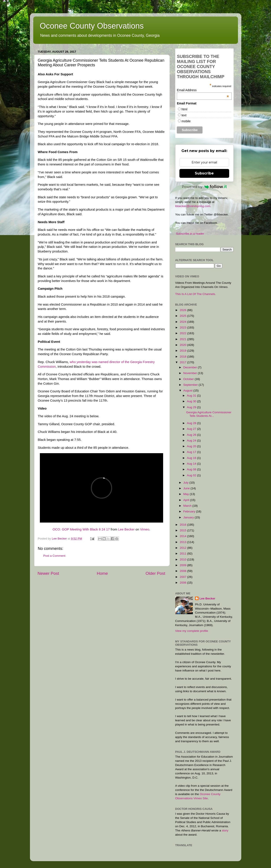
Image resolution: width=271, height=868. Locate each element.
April (187, 500)
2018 (183, 357)
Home (102, 573)
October (189, 379)
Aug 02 (192, 475)
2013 (183, 542)
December (191, 367)
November (191, 373)
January (189, 517)
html (184, 109)
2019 (183, 351)
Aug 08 (192, 469)
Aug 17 (192, 452)
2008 (183, 571)
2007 (183, 577)
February (190, 511)
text (184, 115)
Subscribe (204, 173)
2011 (183, 554)
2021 (183, 339)
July (186, 483)
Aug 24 (192, 440)
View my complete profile (192, 631)
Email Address (203, 90)
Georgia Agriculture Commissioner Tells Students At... (209, 414)
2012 (183, 548)
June (187, 488)
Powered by (204, 187)
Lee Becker (126, 529)
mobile (186, 121)
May (187, 494)
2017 (183, 362)
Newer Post (48, 573)
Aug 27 (192, 429)
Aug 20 (192, 446)
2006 (183, 583)
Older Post (155, 573)
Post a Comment (54, 556)
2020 (183, 345)
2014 (183, 536)
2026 (183, 310)
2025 (183, 316)
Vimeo (145, 529)
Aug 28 (192, 423)
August (188, 390)
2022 (183, 333)
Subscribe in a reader (190, 234)
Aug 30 (192, 401)
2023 (183, 327)
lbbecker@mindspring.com (193, 206)
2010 (183, 559)
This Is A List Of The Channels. (196, 294)
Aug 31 (192, 396)
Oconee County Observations (92, 26)
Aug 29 (192, 407)
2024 (183, 322)
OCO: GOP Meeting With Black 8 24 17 (81, 529)
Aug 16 (192, 458)
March (188, 506)
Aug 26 (192, 435)
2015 (183, 530)
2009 (183, 565)
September (191, 385)
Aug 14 (192, 464)
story (225, 830)
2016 (183, 525)
